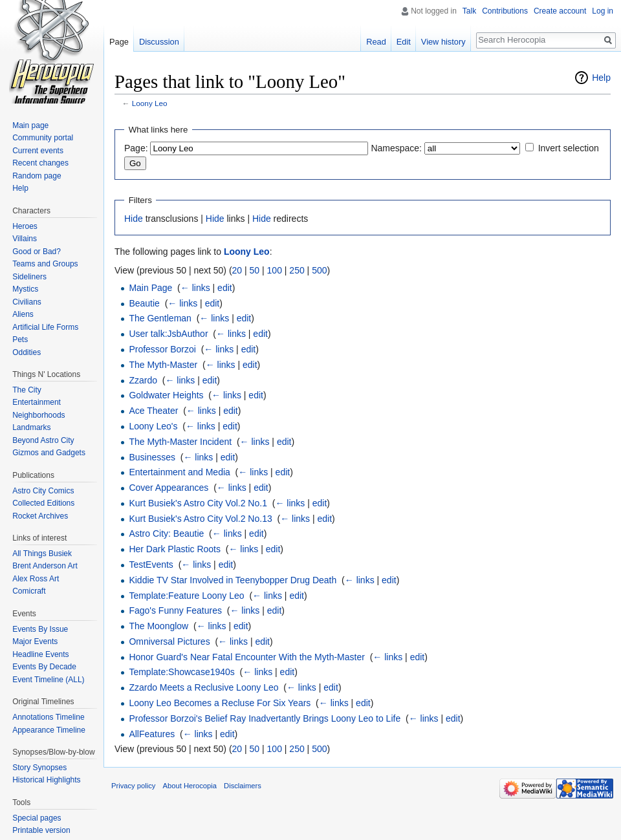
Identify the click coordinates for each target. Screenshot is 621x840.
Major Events (35, 641)
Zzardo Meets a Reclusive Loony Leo (203, 687)
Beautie (144, 303)
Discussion (159, 42)
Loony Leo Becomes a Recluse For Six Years (220, 703)
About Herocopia (190, 786)
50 (255, 270)
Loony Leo (150, 103)
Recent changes (40, 163)
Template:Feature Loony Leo (186, 596)
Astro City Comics (43, 491)
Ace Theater (153, 411)
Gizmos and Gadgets (49, 453)
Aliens (23, 314)
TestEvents (151, 565)
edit (225, 288)
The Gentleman (160, 318)
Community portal (43, 138)
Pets (20, 339)
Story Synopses (39, 768)
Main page (30, 125)
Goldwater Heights (166, 395)
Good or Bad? (37, 252)
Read (376, 42)
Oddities (27, 352)
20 (237, 270)
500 (319, 270)
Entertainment (37, 402)
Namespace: (396, 148)
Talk (469, 11)
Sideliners (29, 277)
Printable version (41, 830)
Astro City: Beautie (166, 533)
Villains (25, 239)
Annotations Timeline (48, 717)
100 (275, 270)
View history (443, 42)
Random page (37, 176)
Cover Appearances (169, 488)
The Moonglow (158, 626)
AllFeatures (152, 734)
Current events (38, 151)
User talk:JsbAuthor (168, 334)
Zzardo (143, 380)
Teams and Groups (45, 264)
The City (27, 390)
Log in (603, 11)
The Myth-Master (163, 365)
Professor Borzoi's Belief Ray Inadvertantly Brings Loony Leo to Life (265, 718)
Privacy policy (133, 786)
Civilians (27, 302)
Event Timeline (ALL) (48, 680)
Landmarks (31, 427)
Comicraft (29, 591)
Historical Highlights (46, 780)
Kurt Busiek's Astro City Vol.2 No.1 (198, 503)
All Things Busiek (42, 554)
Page (119, 42)
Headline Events (40, 654)
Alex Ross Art (36, 579)
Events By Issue (40, 629)
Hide (134, 219)
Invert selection (569, 148)
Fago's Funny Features (175, 610)
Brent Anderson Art (45, 566)
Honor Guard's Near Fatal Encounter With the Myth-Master (246, 657)
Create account (560, 11)
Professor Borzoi (162, 349)
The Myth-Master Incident (180, 442)
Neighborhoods (38, 415)
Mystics (25, 289)
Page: (136, 148)
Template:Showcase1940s (181, 672)
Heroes (25, 226)
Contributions (505, 11)
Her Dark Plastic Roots (175, 549)
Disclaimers (243, 786)
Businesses (152, 457)
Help (601, 78)
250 (297, 270)
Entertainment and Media (179, 472)
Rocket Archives (40, 516)
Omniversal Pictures (169, 641)
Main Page (150, 288)
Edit (404, 42)
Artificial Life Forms (45, 327)
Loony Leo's (153, 426)
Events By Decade (44, 667)
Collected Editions (43, 503)
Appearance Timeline (49, 730)
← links (195, 288)
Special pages (37, 818)
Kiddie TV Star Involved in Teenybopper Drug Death (233, 580)
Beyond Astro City (43, 440)
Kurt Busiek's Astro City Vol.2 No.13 (200, 519)
